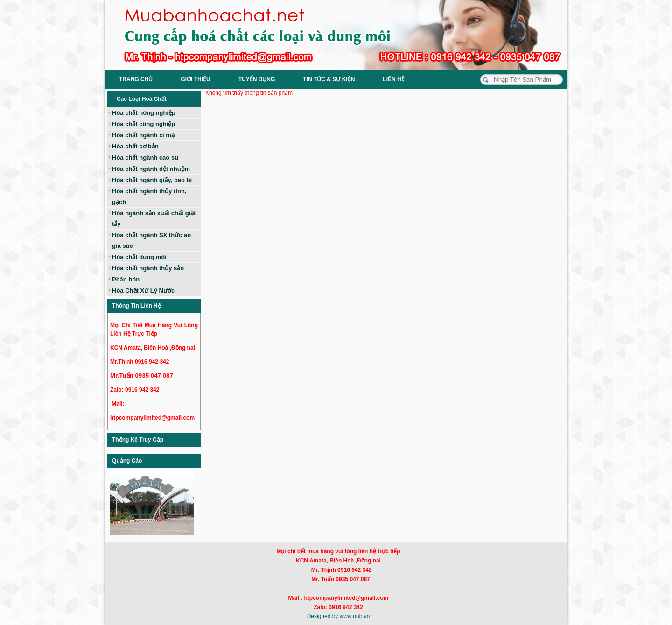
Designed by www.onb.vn (339, 616)
